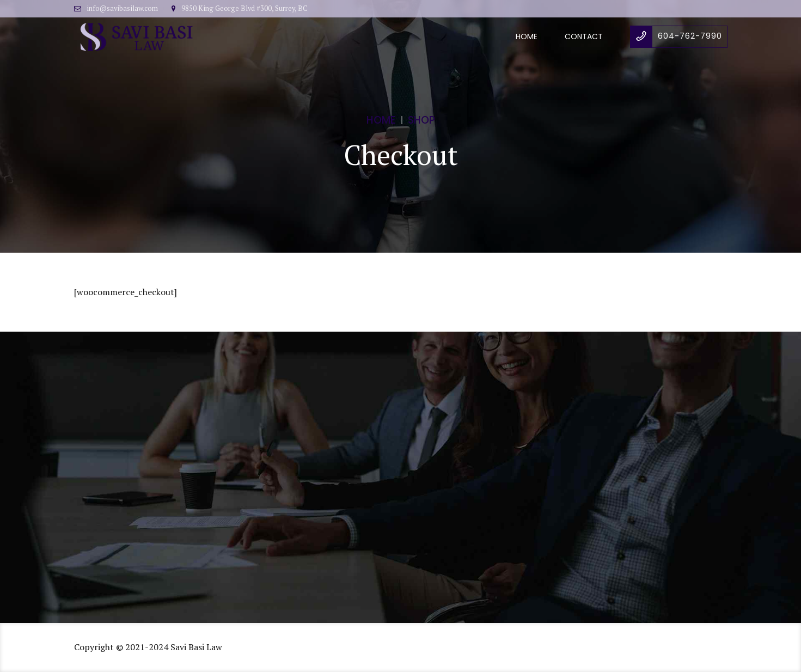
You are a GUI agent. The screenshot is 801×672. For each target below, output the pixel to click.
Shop (421, 120)
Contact (584, 36)
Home (527, 36)
